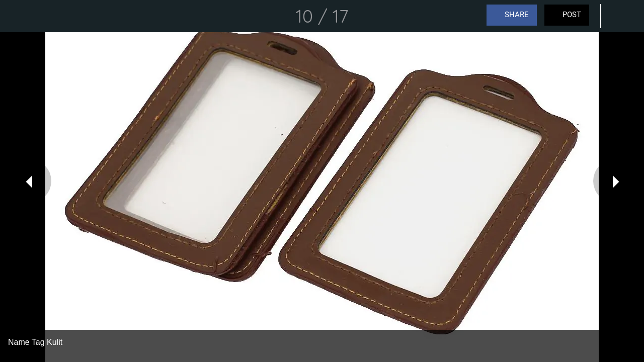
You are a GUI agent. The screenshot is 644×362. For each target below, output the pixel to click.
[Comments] (618, 16)
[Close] (16, 16)
